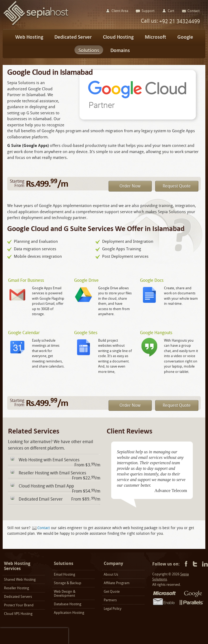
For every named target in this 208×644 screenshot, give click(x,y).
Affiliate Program (117, 583)
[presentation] (34, 636)
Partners (110, 600)
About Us (111, 574)
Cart (171, 11)
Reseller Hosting (17, 588)
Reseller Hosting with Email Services (52, 473)
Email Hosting (65, 574)
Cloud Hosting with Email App (46, 486)
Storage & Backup (68, 583)
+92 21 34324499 (179, 21)
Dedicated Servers (18, 597)
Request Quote (177, 186)
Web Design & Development (65, 594)
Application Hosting (69, 613)
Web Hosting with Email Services (49, 460)
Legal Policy (113, 609)
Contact (44, 528)
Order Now (130, 186)
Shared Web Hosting (20, 579)
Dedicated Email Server (41, 499)
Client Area (120, 11)
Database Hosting (68, 604)
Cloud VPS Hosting (18, 614)
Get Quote (112, 592)
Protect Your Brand (19, 605)
